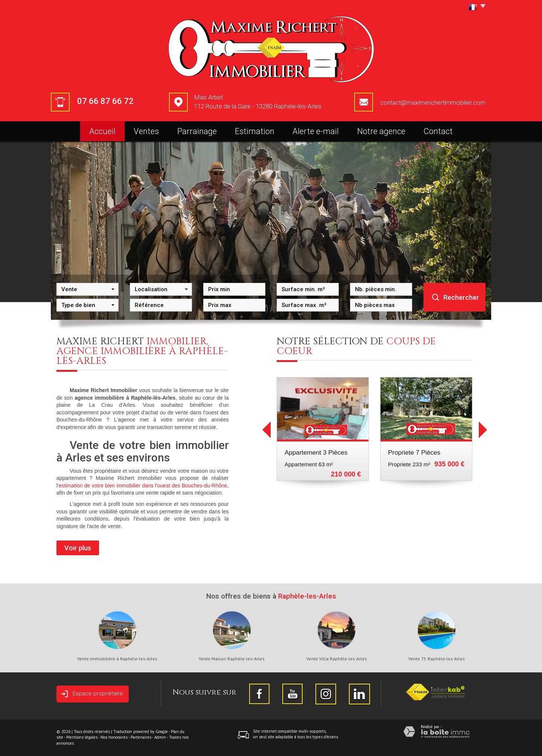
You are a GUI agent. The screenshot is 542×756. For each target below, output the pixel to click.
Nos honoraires (114, 737)
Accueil (102, 131)
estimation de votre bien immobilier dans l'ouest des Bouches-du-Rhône (143, 486)
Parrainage (197, 131)
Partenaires (141, 737)
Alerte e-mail (316, 131)
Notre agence (381, 131)
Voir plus (78, 548)
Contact (438, 131)
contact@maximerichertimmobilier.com (433, 103)
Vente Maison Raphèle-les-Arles (232, 659)
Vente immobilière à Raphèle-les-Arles (117, 659)
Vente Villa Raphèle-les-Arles (337, 659)
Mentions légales (82, 737)
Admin (160, 737)
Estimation (255, 131)
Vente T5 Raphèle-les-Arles (437, 659)
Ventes (146, 131)
